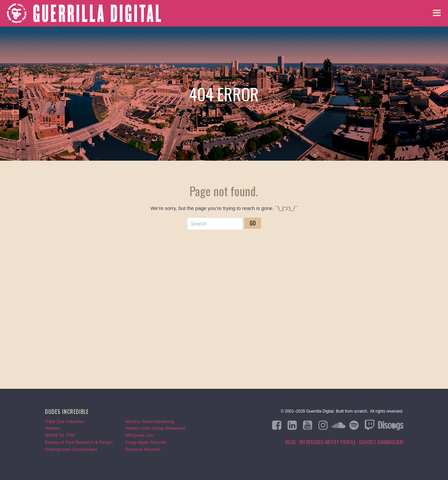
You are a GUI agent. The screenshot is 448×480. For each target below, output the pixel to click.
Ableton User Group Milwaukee (156, 428)
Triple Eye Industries (65, 421)
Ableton (52, 428)
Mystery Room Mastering (150, 421)
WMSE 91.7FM (60, 435)
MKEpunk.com (140, 435)
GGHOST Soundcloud (381, 442)
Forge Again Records (146, 442)
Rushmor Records (143, 449)
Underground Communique (71, 449)
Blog (291, 442)
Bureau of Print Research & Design (79, 442)
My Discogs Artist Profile (328, 442)
